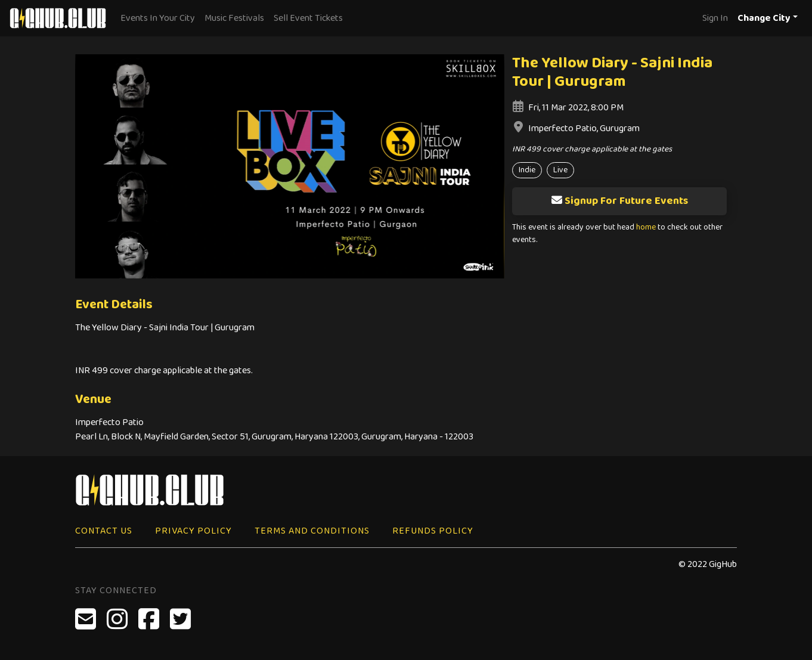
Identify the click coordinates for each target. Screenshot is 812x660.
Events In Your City (158, 18)
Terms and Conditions (312, 531)
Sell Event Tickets (308, 18)
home (646, 227)
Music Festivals (234, 18)
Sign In (715, 18)
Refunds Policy (433, 531)
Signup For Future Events (619, 201)
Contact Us (104, 531)
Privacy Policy (193, 531)
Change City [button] (764, 18)
